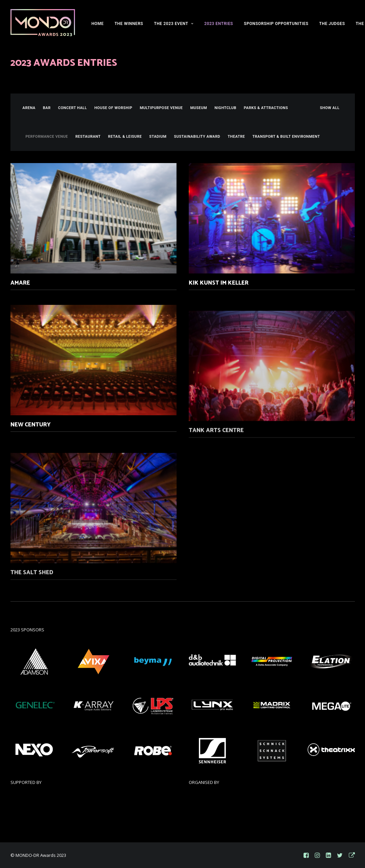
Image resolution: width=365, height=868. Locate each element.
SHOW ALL (330, 108)
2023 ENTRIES (219, 24)
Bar (47, 108)
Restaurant (88, 137)
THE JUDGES (332, 24)
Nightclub (225, 108)
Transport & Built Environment (286, 137)
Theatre (236, 137)
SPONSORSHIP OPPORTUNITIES (276, 24)
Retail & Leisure (125, 137)
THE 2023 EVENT (174, 24)
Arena (29, 108)
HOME (98, 24)
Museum (199, 108)
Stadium (158, 137)
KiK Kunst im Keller (219, 283)
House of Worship (113, 108)
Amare (20, 283)
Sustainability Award (197, 137)
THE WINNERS (129, 24)
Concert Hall (73, 108)
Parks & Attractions (266, 108)
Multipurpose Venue (161, 108)
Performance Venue (47, 137)
